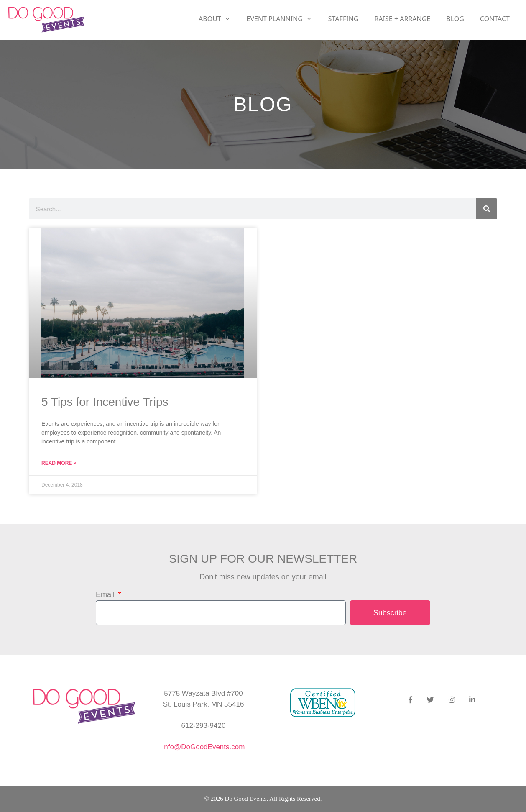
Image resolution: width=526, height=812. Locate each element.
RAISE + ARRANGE (402, 19)
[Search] (487, 209)
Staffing (343, 19)
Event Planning (283, 19)
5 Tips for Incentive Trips (105, 402)
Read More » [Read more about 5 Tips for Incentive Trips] (59, 463)
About (219, 19)
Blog (455, 19)
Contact (495, 19)
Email (106, 594)
